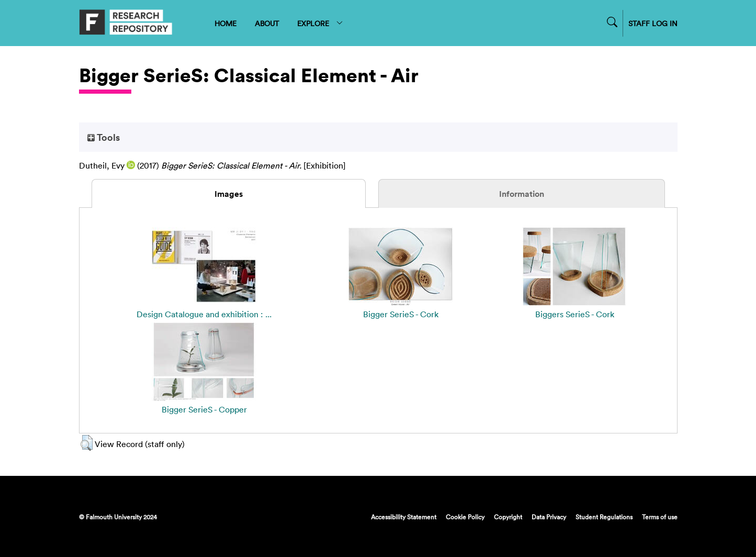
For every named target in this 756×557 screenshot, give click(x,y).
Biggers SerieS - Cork (575, 314)
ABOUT (267, 23)
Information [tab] (522, 194)
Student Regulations (604, 517)
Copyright (508, 517)
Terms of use (660, 517)
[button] (87, 443)
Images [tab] (229, 194)
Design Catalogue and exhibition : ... (204, 314)
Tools (104, 137)
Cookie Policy (465, 517)
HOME (225, 23)
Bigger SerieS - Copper (204, 409)
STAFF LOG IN (653, 23)
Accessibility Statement (404, 517)
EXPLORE (320, 23)
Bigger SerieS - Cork (401, 314)
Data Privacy (549, 517)
